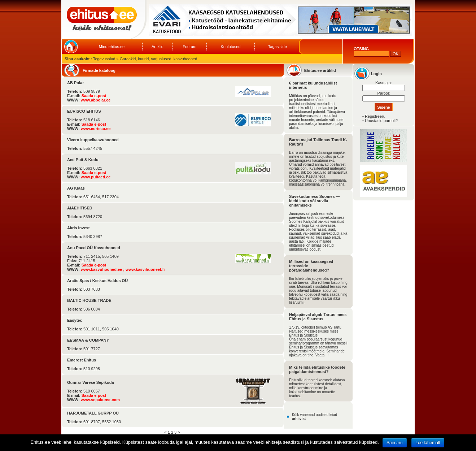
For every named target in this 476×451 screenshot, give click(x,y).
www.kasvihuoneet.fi (145, 269)
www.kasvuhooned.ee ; (103, 269)
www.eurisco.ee (96, 129)
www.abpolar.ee (96, 100)
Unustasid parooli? (381, 121)
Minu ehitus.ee (112, 47)
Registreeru (375, 116)
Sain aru (395, 443)
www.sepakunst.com (100, 400)
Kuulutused (230, 47)
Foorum (189, 47)
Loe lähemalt (428, 443)
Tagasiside (278, 47)
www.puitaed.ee (96, 177)
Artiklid (158, 47)
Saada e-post (94, 96)
